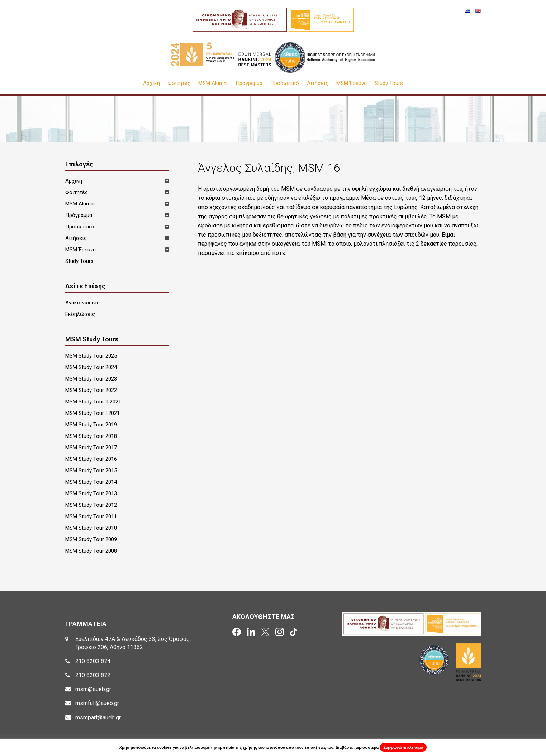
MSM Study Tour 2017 (91, 448)
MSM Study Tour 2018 (91, 436)
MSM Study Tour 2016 (91, 459)
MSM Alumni (213, 83)
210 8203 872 (93, 675)
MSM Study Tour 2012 (91, 505)
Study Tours (389, 83)
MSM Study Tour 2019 (91, 425)
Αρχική (151, 83)
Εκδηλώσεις (80, 314)
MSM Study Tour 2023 (91, 379)
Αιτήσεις (318, 83)
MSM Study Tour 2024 (91, 367)
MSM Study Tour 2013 (91, 493)
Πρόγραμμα (249, 83)
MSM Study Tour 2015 (91, 471)
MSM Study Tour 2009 (91, 539)
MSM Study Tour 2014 (91, 482)
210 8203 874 (93, 661)
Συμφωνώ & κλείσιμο (403, 747)
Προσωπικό (285, 83)
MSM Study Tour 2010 (91, 528)
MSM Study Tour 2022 (91, 390)
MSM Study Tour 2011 (91, 516)
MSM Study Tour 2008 (91, 551)
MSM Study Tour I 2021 (92, 413)
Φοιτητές (179, 83)
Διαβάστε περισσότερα (357, 747)
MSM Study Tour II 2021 (93, 402)
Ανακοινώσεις (82, 303)
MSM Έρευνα (352, 83)
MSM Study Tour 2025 (91, 356)
